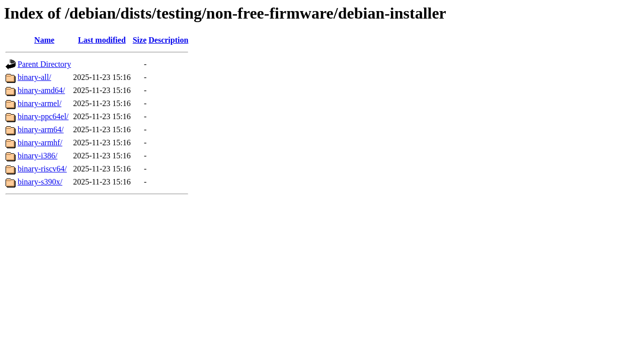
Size (140, 40)
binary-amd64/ (41, 90)
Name (44, 40)
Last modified (102, 40)
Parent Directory (44, 64)
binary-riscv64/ (42, 169)
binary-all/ (34, 77)
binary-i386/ (37, 156)
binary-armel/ (39, 103)
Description (168, 40)
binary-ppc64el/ (43, 116)
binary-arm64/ (41, 129)
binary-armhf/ (40, 143)
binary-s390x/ (40, 182)
